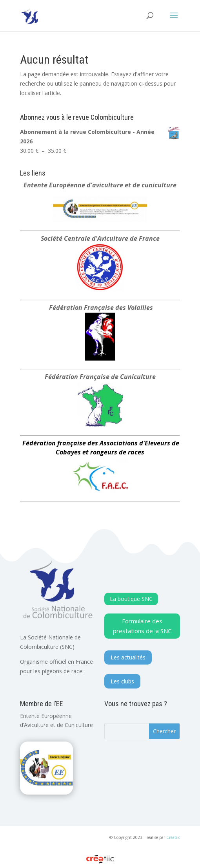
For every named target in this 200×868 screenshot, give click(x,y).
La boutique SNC (131, 599)
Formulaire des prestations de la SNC (142, 626)
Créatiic (173, 837)
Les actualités (128, 657)
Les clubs (122, 681)
